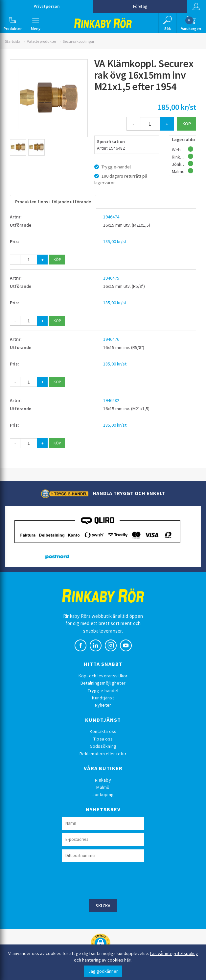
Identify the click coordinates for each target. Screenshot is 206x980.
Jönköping (103, 794)
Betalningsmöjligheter (103, 683)
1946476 (111, 339)
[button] (13, 23)
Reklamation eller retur (103, 754)
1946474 (111, 217)
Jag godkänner (103, 971)
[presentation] (112, 880)
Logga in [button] (196, 7)
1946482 (111, 400)
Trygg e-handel (103, 691)
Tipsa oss (103, 739)
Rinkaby (103, 780)
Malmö (103, 787)
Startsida (13, 41)
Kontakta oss (103, 731)
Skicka (103, 906)
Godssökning (103, 746)
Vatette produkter (42, 41)
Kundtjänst (103, 698)
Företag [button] (140, 6)
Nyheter (103, 705)
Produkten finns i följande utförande (53, 202)
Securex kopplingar (79, 41)
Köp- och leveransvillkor (103, 676)
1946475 (111, 278)
